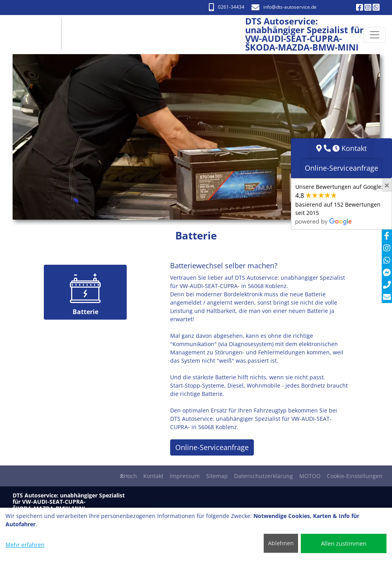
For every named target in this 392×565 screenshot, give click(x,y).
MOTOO (310, 476)
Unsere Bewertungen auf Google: (339, 204)
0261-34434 (227, 7)
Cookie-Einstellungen (355, 476)
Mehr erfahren (25, 545)
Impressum (185, 476)
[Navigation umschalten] (375, 35)
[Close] (387, 185)
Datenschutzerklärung (264, 476)
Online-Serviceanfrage (212, 447)
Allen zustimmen (344, 543)
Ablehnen (281, 543)
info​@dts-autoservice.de (284, 7)
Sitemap (217, 476)
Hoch (128, 476)
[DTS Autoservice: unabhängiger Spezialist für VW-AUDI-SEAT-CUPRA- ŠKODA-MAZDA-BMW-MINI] (36, 35)
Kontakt (153, 476)
